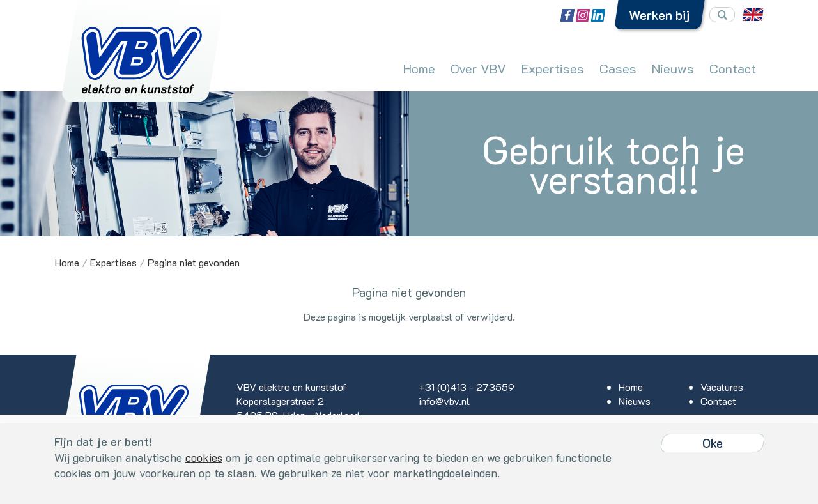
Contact (733, 68)
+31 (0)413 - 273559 (467, 387)
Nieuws (673, 68)
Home (419, 68)
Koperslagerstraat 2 (280, 401)
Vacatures (722, 387)
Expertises (553, 68)
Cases (618, 68)
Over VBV (478, 68)
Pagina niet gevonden (194, 262)
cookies (204, 457)
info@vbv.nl (444, 401)
